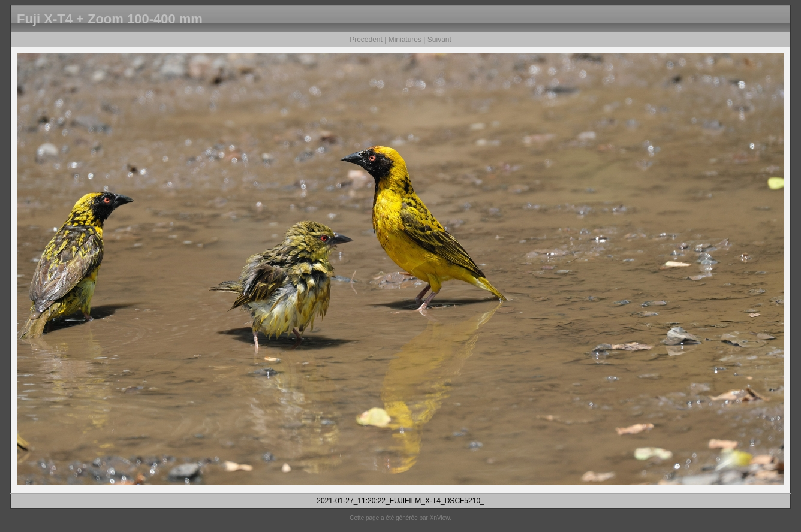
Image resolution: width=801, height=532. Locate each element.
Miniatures (405, 40)
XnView (440, 518)
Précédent (366, 40)
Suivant (439, 40)
